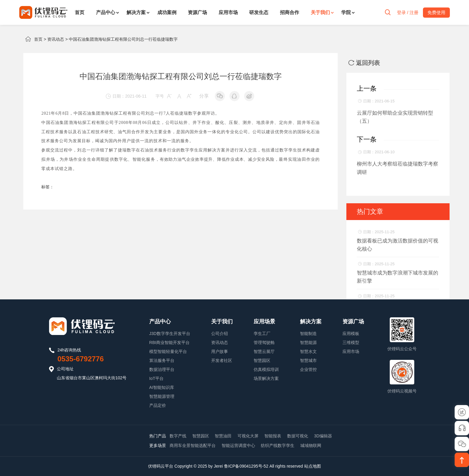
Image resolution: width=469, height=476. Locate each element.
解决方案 (136, 12)
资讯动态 (56, 39)
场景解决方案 (266, 378)
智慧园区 (262, 360)
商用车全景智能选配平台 (193, 445)
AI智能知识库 (162, 387)
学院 (346, 12)
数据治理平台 (162, 369)
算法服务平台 (162, 360)
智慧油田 (223, 436)
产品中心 (106, 12)
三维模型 (351, 342)
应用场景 (264, 322)
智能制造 (308, 333)
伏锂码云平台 (161, 466)
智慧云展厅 (264, 351)
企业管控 (308, 369)
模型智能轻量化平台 (168, 351)
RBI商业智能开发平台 (169, 342)
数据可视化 (298, 436)
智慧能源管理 (162, 396)
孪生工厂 (262, 333)
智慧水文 (308, 351)
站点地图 (313, 466)
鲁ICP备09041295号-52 (246, 466)
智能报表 (273, 436)
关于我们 (320, 12)
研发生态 (259, 12)
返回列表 (364, 63)
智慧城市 (308, 360)
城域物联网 (311, 445)
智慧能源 (308, 342)
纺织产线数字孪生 (278, 445)
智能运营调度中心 (238, 445)
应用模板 (351, 333)
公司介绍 (220, 333)
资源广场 (197, 12)
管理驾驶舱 (264, 342)
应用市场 (228, 12)
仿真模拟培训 (266, 369)
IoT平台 (156, 378)
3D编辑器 (323, 436)
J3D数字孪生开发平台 (170, 333)
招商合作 (290, 12)
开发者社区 (222, 360)
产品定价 (158, 405)
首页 (80, 12)
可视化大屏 (248, 436)
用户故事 (220, 351)
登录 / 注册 (408, 12)
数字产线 (178, 436)
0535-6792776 (81, 359)
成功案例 (167, 12)
